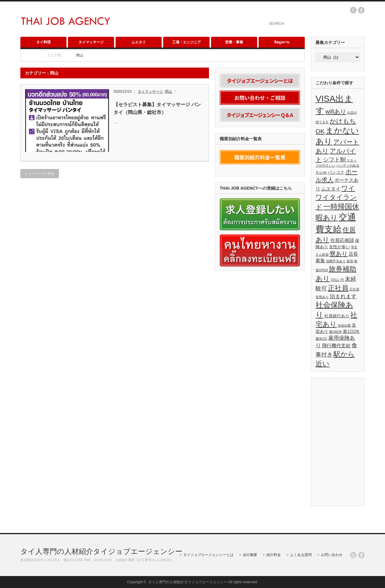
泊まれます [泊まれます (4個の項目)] (343, 296)
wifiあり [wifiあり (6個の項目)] (336, 112)
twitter (353, 10)
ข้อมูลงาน (282, 42)
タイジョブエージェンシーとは (208, 555)
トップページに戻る (40, 173)
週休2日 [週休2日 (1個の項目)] (321, 339)
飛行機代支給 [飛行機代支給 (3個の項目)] (336, 346)
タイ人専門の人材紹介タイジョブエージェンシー (101, 551)
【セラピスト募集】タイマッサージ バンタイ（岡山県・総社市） (157, 108)
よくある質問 (301, 555)
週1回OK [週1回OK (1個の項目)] (335, 332)
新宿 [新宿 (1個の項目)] (350, 261)
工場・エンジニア (187, 42)
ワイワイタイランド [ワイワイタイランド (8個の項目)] (336, 198)
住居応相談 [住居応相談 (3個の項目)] (342, 240)
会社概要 (250, 555)
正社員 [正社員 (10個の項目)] (338, 288)
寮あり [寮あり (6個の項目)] (339, 254)
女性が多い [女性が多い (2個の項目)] (339, 247)
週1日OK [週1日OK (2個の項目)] (351, 332)
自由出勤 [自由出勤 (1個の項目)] (344, 325)
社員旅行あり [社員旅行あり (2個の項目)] (337, 316)
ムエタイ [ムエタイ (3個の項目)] (331, 189)
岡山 (169, 92)
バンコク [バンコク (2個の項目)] (336, 172)
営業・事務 (234, 42)
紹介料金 (274, 555)
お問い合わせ (332, 555)
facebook (361, 10)
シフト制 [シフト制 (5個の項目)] (334, 160)
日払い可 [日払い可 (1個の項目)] (337, 280)
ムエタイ (139, 42)
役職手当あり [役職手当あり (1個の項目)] (336, 261)
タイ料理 (43, 42)
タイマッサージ (91, 42)
